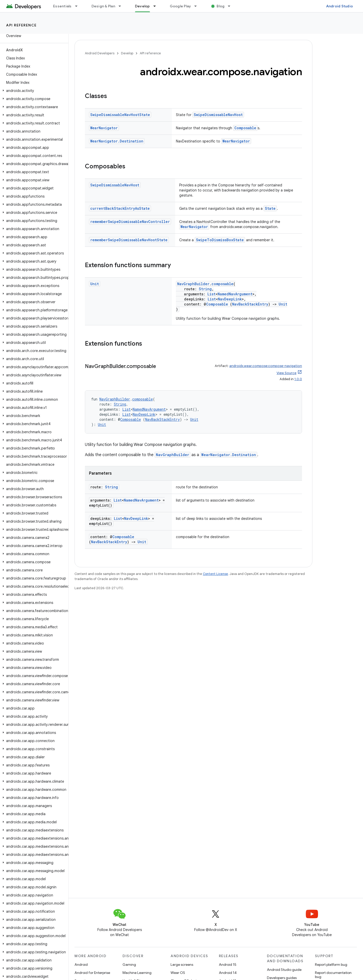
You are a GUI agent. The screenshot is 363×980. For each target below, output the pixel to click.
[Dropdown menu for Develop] (157, 6)
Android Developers (100, 53)
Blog (221, 6)
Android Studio (340, 6)
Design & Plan (103, 6)
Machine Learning (137, 973)
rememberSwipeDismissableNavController (130, 222)
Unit (95, 284)
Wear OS (178, 973)
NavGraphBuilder (193, 284)
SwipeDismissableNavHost (218, 115)
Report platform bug (331, 965)
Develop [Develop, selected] (142, 6)
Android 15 (228, 965)
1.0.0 (298, 379)
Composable (245, 128)
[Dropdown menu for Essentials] (79, 6)
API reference (21, 25)
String (205, 289)
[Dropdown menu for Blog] (231, 6)
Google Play (180, 6)
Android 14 (228, 973)
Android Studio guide (284, 970)
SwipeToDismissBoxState (220, 240)
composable (222, 284)
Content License (215, 574)
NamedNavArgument (235, 294)
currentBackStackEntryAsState (120, 208)
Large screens (182, 965)
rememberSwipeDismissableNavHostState (129, 240)
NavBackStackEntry (250, 304)
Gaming (129, 965)
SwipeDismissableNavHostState (120, 115)
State (270, 208)
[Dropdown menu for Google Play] (198, 6)
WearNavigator (104, 128)
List (211, 294)
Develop (127, 53)
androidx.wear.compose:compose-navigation (266, 366)
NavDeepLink (230, 299)
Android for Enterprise (92, 973)
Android (81, 965)
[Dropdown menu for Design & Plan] (122, 6)
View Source (286, 373)
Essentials (62, 6)
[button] (33, 91)
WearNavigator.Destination (117, 141)
